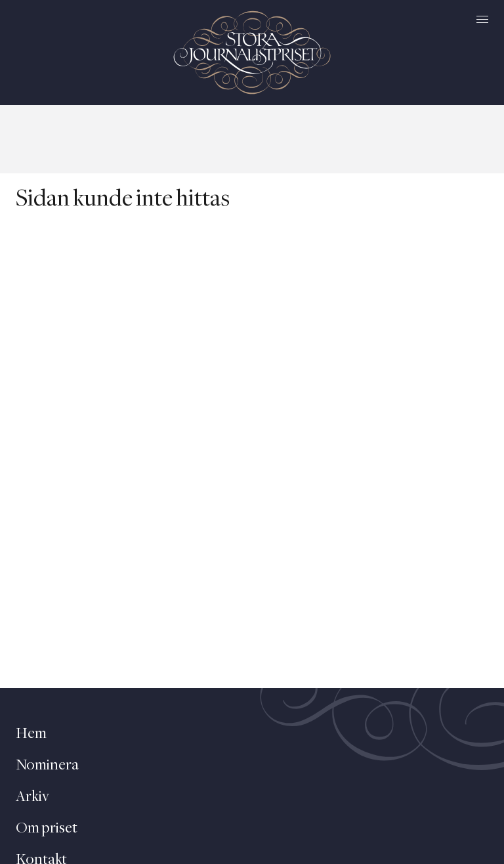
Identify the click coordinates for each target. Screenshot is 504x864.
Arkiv (32, 797)
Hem (31, 734)
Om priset (47, 829)
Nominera (47, 766)
